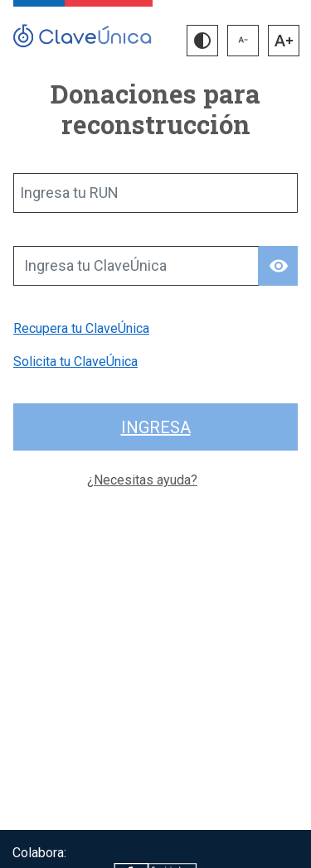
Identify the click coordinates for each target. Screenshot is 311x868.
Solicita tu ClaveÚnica (75, 362)
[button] (202, 41)
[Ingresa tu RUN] (155, 193)
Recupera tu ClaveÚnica (81, 328)
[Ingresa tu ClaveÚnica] (136, 266)
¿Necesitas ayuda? (142, 480)
